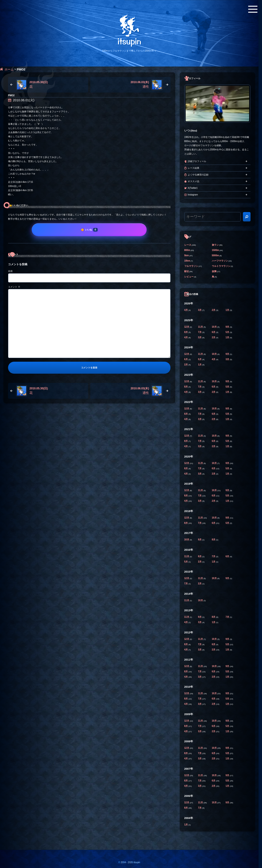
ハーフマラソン (220, 261)
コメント (14, 287)
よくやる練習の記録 (198, 175)
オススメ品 (194, 181)
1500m (215, 250)
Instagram (193, 195)
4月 (186, 310)
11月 (201, 327)
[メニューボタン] (253, 9)
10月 (215, 327)
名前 (10, 271)
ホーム (9, 69)
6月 (214, 332)
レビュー (189, 277)
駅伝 (187, 271)
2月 (214, 310)
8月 (186, 332)
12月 (187, 327)
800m (187, 250)
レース (188, 245)
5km (187, 255)
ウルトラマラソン (221, 266)
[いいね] (89, 230)
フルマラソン (191, 266)
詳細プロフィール (197, 161)
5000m (215, 255)
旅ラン (215, 245)
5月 (228, 332)
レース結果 (194, 168)
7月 (200, 332)
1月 (228, 310)
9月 (228, 327)
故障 (214, 271)
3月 (200, 310)
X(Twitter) (193, 188)
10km (187, 261)
